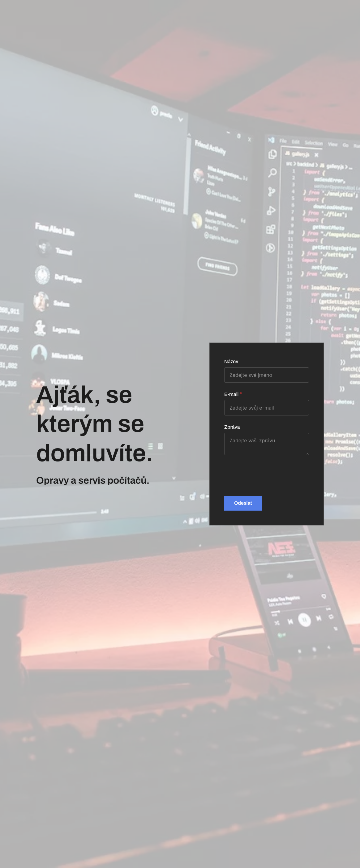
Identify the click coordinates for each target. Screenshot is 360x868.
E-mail (231, 394)
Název (231, 362)
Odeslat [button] (243, 503)
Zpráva (232, 427)
